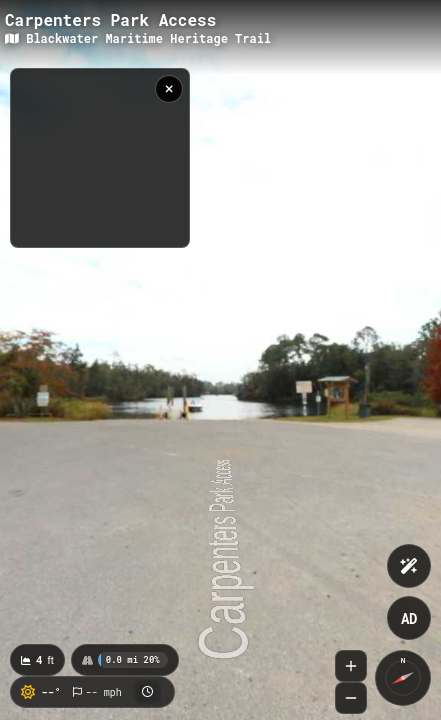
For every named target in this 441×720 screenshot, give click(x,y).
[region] (100, 158)
